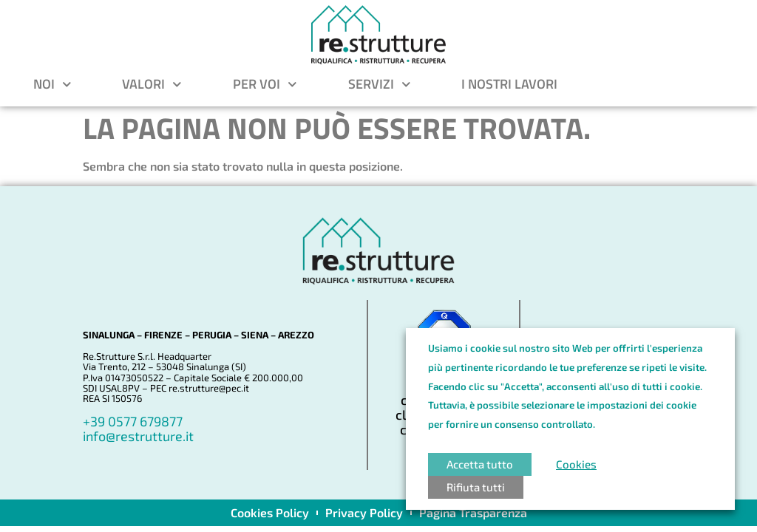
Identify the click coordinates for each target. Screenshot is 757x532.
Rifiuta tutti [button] (476, 487)
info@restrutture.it (138, 436)
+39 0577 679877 (133, 421)
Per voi (265, 84)
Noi (52, 84)
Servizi (380, 84)
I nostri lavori (509, 84)
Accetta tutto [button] (480, 464)
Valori (152, 84)
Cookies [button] (576, 464)
